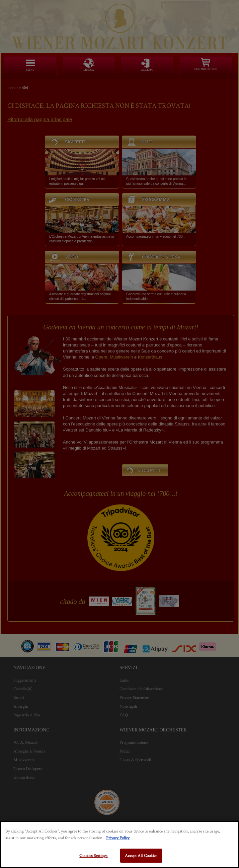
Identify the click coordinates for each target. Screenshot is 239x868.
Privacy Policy (118, 838)
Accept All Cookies (141, 855)
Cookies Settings (93, 855)
